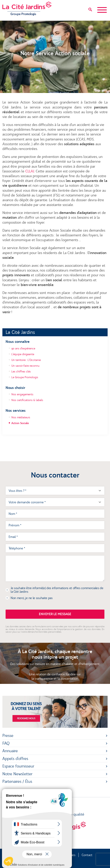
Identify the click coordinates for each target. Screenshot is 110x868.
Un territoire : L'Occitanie (26, 360)
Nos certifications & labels (27, 400)
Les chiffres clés (21, 371)
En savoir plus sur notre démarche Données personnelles (55, 631)
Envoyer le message (55, 614)
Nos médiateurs (21, 417)
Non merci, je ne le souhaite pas (32, 598)
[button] (8, 861)
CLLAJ (30, 171)
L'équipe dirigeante (23, 354)
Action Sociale (20, 423)
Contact (87, 855)
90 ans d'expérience (23, 348)
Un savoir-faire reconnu (25, 366)
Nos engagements (22, 394)
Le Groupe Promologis (25, 377)
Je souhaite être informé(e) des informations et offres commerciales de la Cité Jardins (57, 590)
